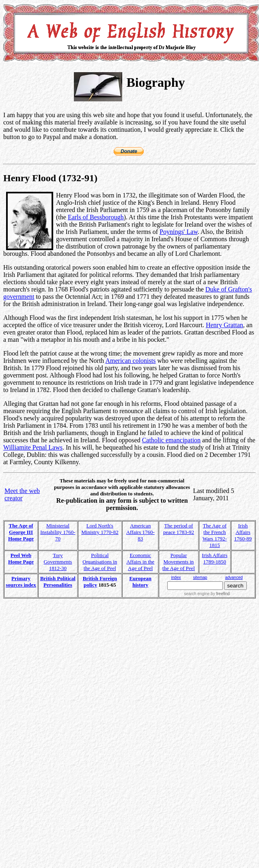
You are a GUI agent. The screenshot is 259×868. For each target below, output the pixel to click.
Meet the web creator (22, 494)
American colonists (130, 361)
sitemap (200, 578)
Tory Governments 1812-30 (58, 562)
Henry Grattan (224, 325)
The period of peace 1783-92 (179, 529)
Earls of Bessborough (96, 217)
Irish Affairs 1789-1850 (215, 558)
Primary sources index (21, 582)
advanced (234, 578)
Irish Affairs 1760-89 (243, 532)
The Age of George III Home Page (21, 532)
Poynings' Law (179, 232)
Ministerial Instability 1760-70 (58, 532)
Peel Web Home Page (21, 558)
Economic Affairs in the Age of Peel (140, 562)
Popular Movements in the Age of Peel (179, 562)
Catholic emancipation (171, 440)
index (176, 578)
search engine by (207, 594)
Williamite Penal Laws (33, 447)
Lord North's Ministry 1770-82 (100, 529)
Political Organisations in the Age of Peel (100, 562)
